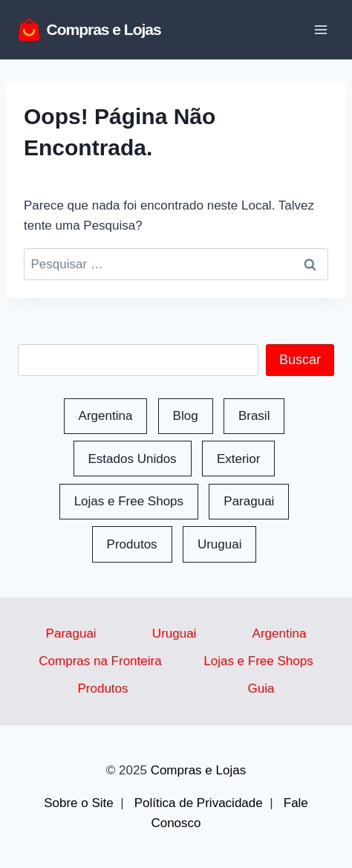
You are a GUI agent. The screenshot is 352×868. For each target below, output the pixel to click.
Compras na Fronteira (100, 661)
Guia (261, 689)
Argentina (280, 634)
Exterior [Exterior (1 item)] (239, 459)
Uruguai (175, 634)
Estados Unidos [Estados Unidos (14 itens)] (133, 459)
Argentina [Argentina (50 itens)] (106, 416)
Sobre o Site (79, 803)
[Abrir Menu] (320, 29)
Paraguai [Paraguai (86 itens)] (249, 501)
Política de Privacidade (199, 803)
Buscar (300, 360)
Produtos (103, 689)
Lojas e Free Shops (258, 661)
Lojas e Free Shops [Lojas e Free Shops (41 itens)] (129, 501)
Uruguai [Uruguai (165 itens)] (220, 544)
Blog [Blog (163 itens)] (186, 416)
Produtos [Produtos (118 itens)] (132, 544)
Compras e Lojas (199, 770)
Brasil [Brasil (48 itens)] (254, 416)
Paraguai (71, 634)
